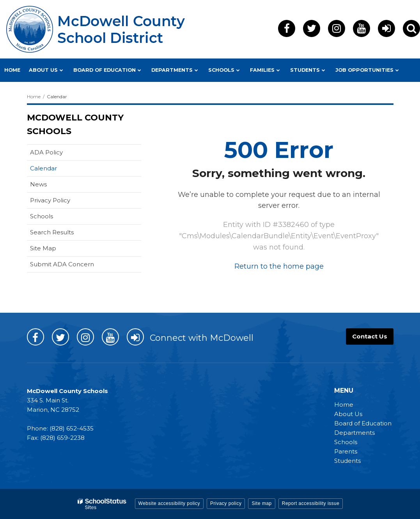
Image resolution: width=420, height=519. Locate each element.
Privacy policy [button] (226, 503)
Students (347, 461)
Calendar (43, 168)
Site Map (43, 248)
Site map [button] (261, 503)
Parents (346, 451)
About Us (348, 414)
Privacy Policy (50, 200)
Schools (42, 216)
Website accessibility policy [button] (169, 503)
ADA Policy (46, 152)
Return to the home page (279, 266)
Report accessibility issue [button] (311, 503)
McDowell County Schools (75, 124)
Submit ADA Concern (62, 264)
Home (34, 97)
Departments (354, 433)
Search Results (52, 232)
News (38, 184)
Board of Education (363, 423)
